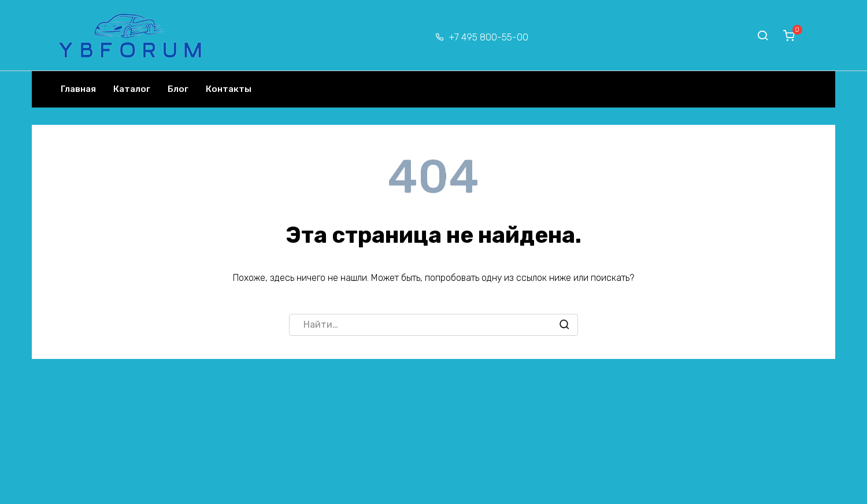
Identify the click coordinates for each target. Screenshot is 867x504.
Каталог (132, 89)
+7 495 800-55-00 (488, 37)
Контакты (229, 89)
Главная (78, 89)
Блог (178, 89)
